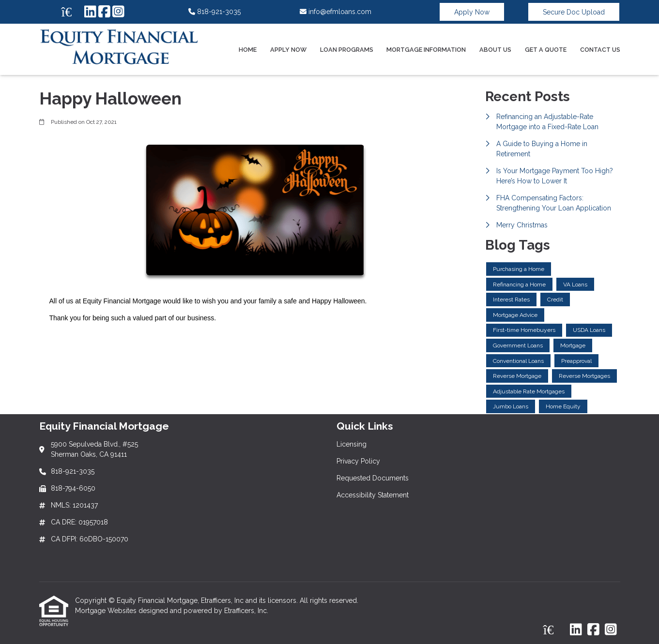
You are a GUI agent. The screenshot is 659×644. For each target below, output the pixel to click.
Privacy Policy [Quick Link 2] (358, 461)
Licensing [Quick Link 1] (352, 444)
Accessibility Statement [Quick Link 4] (373, 495)
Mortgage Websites (107, 611)
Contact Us (600, 50)
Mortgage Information (426, 50)
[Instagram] (118, 12)
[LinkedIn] (90, 12)
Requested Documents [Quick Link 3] (373, 478)
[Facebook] (104, 12)
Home (248, 50)
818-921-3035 (215, 12)
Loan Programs (347, 50)
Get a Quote (546, 50)
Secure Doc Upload (574, 12)
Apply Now (472, 12)
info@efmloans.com (336, 12)
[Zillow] (72, 12)
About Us (495, 50)
